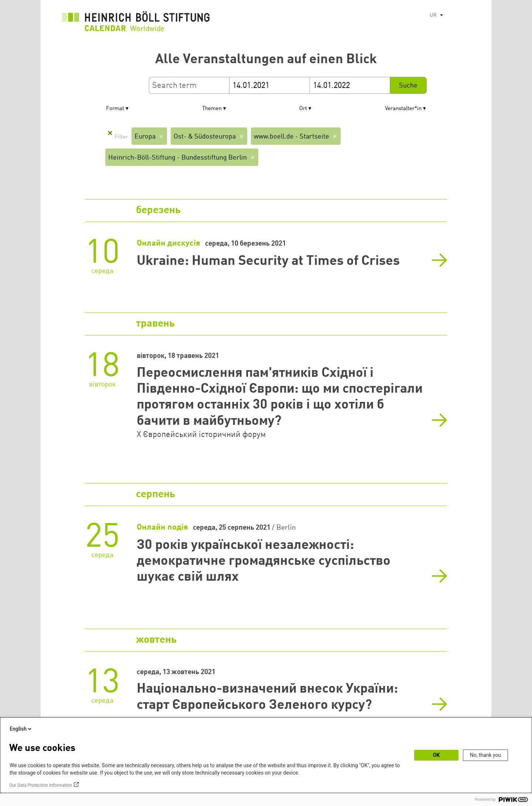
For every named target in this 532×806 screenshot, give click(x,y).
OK (436, 755)
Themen (212, 109)
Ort (303, 109)
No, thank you (486, 755)
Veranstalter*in (403, 109)
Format (115, 109)
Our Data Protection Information (41, 785)
